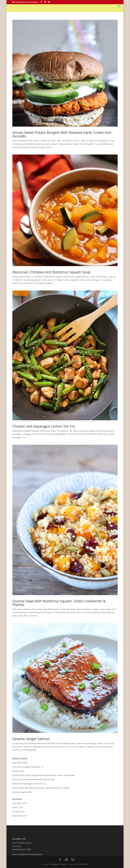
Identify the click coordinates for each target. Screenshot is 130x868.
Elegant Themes (59, 864)
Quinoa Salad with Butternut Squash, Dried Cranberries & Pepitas (59, 603)
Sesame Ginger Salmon (31, 739)
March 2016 (18, 807)
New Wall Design (20, 763)
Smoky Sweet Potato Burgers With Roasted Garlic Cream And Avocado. (62, 134)
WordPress (84, 864)
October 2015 (18, 812)
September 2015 (20, 816)
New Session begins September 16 (28, 767)
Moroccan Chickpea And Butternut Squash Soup (51, 272)
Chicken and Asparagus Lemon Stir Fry (44, 426)
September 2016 (20, 803)
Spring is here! (18, 771)
